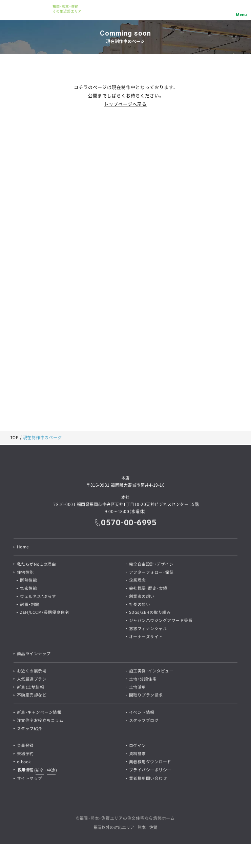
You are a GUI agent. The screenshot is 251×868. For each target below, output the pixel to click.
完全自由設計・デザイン (151, 564)
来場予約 (25, 755)
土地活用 (138, 688)
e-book (24, 764)
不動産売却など (32, 697)
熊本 (142, 830)
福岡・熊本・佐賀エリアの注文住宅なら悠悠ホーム (127, 820)
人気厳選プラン (32, 680)
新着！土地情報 (31, 688)
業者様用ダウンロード (150, 764)
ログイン (138, 747)
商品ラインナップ (34, 655)
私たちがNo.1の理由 (37, 564)
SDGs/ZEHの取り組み (150, 613)
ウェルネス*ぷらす (38, 597)
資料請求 (138, 755)
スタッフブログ (144, 722)
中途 (51, 772)
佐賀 (153, 830)
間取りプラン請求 (146, 697)
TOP (15, 438)
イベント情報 (142, 714)
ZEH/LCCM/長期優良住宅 (45, 613)
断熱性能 (29, 581)
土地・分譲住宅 (143, 680)
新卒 (40, 772)
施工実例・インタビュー (151, 672)
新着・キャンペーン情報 (39, 714)
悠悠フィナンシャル (148, 629)
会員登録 (25, 747)
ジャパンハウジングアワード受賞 (161, 621)
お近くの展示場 (32, 672)
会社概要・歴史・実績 (148, 589)
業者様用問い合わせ (148, 780)
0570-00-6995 (129, 523)
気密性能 (29, 589)
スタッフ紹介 (30, 730)
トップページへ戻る (125, 104)
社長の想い (140, 605)
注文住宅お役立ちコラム (40, 722)
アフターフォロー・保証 (151, 572)
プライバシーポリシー (150, 772)
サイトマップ (30, 780)
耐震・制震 (30, 605)
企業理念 (138, 581)
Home (23, 547)
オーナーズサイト (146, 638)
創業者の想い (142, 597)
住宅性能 (25, 572)
